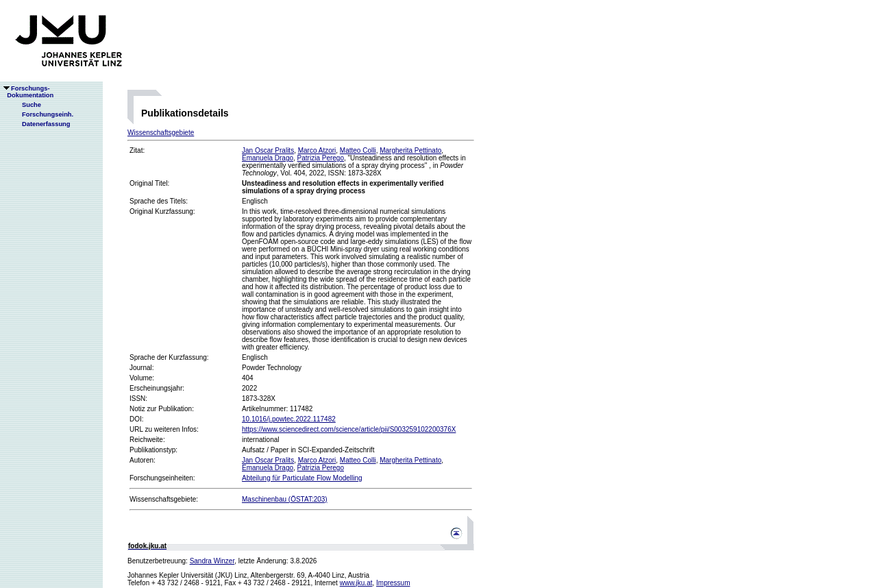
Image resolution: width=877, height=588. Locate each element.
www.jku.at (356, 583)
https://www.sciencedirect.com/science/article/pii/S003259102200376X (349, 429)
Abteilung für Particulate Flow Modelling (302, 478)
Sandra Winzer (212, 561)
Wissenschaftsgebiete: (164, 499)
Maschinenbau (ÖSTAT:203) (285, 499)
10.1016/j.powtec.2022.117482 (289, 419)
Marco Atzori (317, 150)
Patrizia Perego (321, 158)
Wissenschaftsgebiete (161, 133)
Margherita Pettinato (410, 150)
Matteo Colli (358, 150)
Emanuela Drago (268, 158)
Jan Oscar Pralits (268, 150)
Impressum (393, 583)
